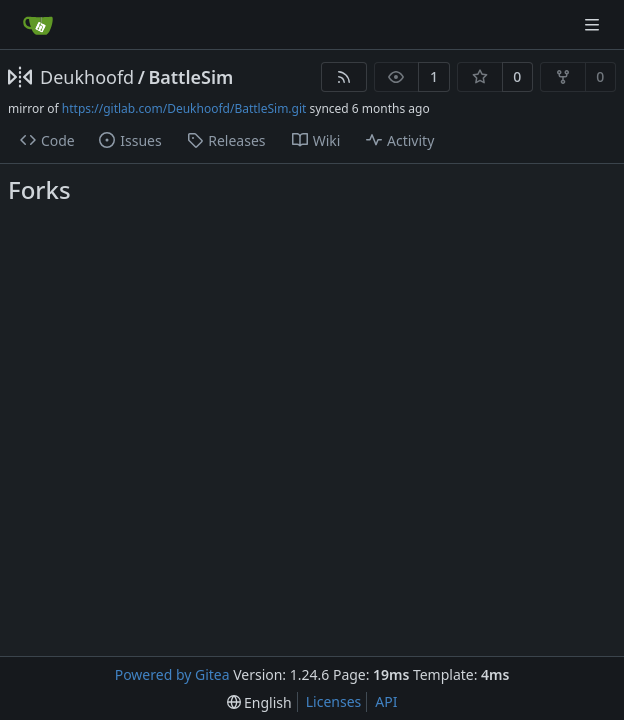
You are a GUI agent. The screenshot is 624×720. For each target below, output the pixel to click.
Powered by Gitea (172, 674)
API (386, 701)
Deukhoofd (87, 77)
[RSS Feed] (344, 77)
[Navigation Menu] (594, 24)
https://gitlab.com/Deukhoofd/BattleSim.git (184, 108)
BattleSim (190, 77)
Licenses (334, 701)
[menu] (259, 702)
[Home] (38, 25)
